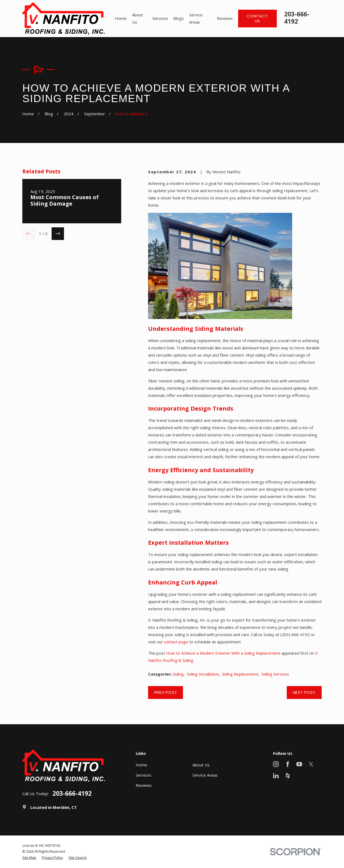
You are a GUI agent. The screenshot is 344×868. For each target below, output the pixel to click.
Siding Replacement (240, 674)
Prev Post (166, 692)
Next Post (304, 692)
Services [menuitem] (160, 18)
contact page (176, 642)
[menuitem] (29, 858)
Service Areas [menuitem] (196, 18)
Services (144, 775)
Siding (178, 674)
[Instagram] (276, 764)
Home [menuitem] (121, 18)
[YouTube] (299, 764)
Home (141, 765)
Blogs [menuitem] (179, 18)
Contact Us (257, 18)
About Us (201, 765)
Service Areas (205, 775)
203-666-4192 (297, 18)
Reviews (144, 785)
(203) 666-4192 (295, 634)
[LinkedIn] (276, 776)
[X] (311, 764)
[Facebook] (288, 764)
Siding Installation (203, 674)
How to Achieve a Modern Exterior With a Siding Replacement (223, 653)
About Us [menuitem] (137, 18)
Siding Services (275, 674)
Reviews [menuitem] (225, 18)
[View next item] (58, 234)
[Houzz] (288, 776)
